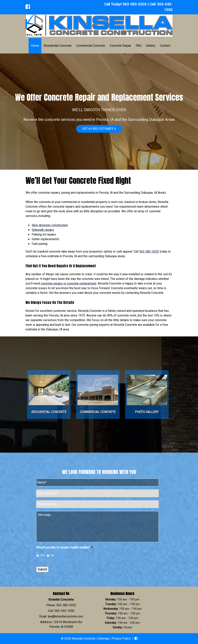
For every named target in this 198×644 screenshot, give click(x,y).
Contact (165, 46)
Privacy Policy (121, 639)
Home (35, 46)
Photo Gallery (147, 412)
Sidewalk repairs (43, 230)
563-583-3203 (135, 4)
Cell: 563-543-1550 (61, 611)
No (52, 555)
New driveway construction (50, 225)
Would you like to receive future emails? (64, 548)
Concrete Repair (120, 46)
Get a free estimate (99, 129)
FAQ (139, 46)
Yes (43, 555)
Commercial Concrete (91, 46)
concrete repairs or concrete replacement (69, 284)
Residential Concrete (58, 46)
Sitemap (104, 639)
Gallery (151, 46)
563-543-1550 (165, 7)
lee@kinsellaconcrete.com (65, 616)
